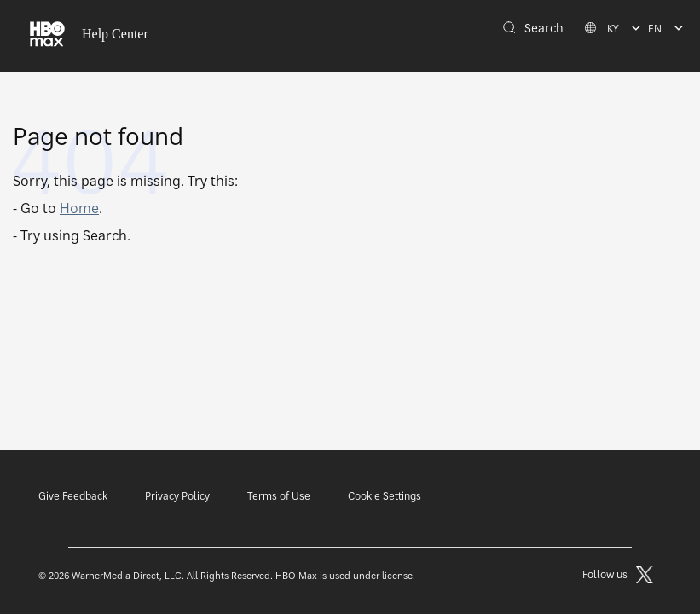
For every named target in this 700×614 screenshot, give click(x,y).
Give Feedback (73, 496)
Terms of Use (279, 496)
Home (79, 208)
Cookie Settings (385, 496)
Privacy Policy (177, 496)
